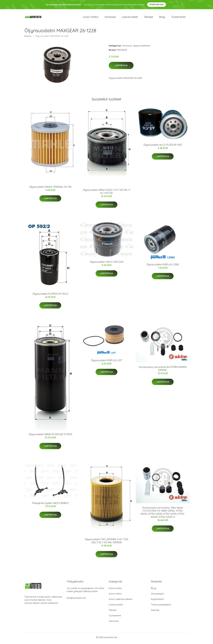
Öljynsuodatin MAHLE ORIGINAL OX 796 (50, 188)
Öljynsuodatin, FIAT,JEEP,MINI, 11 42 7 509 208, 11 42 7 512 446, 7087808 (106, 542)
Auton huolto (115, 590)
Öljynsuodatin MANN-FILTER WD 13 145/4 (50, 436)
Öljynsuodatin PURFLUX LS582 (163, 266)
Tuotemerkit (178, 18)
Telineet (148, 18)
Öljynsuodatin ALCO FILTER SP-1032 (163, 146)
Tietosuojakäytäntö (161, 606)
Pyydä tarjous (157, 5)
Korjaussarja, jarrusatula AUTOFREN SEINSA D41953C (163, 370)
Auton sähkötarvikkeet (120, 601)
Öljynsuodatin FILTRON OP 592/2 (50, 295)
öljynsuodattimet (141, 47)
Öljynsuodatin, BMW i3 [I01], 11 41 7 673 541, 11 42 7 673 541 (106, 193)
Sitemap (155, 612)
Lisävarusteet (130, 18)
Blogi (162, 18)
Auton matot (91, 18)
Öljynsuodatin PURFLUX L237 (106, 362)
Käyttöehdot (157, 601)
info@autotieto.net (76, 600)
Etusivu (28, 37)
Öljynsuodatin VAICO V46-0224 (107, 263)
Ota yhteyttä (157, 595)
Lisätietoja (121, 67)
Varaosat (110, 18)
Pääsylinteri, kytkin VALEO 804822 (50, 505)
